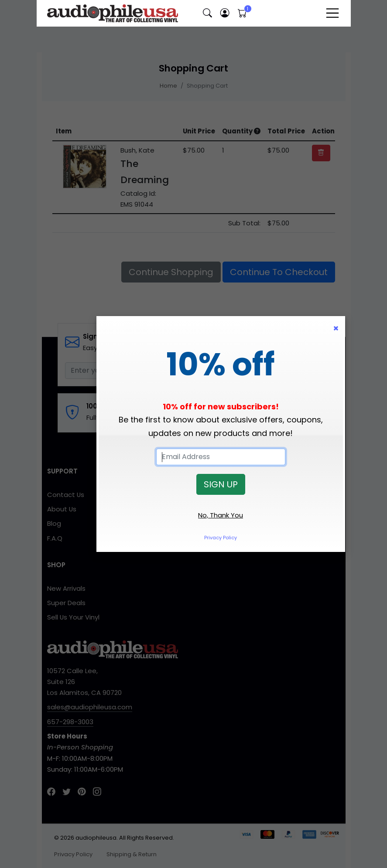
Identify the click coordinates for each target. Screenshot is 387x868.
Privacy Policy (221, 538)
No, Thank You (221, 515)
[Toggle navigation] (332, 13)
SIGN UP (221, 484)
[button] (208, 13)
